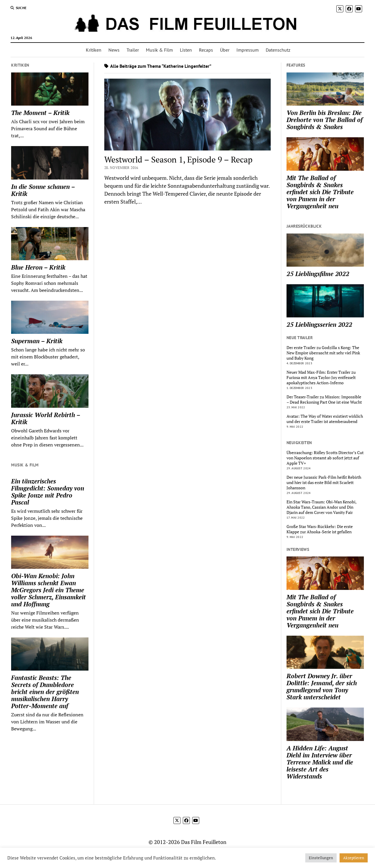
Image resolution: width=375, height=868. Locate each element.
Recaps (206, 50)
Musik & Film (159, 50)
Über (225, 50)
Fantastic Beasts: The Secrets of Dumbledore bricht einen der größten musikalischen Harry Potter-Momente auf (45, 692)
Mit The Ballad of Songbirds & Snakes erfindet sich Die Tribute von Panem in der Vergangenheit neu (320, 192)
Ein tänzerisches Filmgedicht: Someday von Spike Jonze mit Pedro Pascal (48, 492)
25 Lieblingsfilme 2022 (318, 274)
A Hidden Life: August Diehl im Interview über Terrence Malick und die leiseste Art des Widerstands (320, 762)
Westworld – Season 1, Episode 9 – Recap (178, 159)
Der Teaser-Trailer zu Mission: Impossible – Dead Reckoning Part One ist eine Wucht (324, 400)
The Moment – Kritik (40, 113)
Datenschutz (278, 50)
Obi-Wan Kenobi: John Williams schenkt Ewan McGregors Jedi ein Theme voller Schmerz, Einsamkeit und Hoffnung (48, 590)
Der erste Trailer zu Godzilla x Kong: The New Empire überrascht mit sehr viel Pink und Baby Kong (323, 353)
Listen (186, 50)
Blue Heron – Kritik (38, 267)
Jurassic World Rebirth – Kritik (46, 418)
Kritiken (94, 50)
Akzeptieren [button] (354, 858)
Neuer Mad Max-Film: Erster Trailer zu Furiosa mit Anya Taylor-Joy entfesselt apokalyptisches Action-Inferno (321, 378)
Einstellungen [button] (321, 858)
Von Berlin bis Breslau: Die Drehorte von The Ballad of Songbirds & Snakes (325, 120)
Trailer (133, 50)
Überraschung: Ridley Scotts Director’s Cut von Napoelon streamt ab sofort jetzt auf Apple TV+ (325, 458)
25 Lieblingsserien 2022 (319, 324)
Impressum (248, 50)
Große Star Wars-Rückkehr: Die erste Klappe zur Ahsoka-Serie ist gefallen (320, 529)
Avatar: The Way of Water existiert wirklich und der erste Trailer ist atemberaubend (325, 419)
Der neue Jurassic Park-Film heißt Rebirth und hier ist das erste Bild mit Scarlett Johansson (324, 483)
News (114, 50)
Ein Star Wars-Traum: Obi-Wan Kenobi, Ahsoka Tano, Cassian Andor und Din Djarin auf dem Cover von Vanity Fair (321, 507)
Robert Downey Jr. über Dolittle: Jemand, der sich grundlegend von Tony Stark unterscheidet (322, 686)
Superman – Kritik (37, 341)
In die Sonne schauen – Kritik (43, 190)
